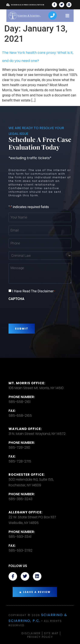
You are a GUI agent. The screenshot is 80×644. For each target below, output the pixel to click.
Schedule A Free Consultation (25, 5)
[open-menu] (67, 16)
